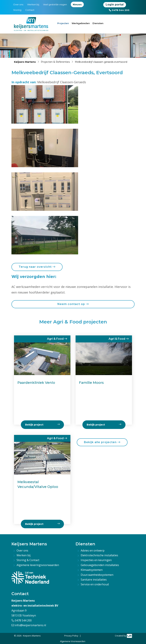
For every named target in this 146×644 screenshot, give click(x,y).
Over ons (18, 4)
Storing (17, 10)
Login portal (115, 5)
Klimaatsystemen (92, 570)
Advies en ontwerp (93, 550)
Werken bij (33, 4)
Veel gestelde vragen (55, 4)
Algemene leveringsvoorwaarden (38, 565)
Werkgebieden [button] (81, 23)
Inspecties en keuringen (96, 560)
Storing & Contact (28, 560)
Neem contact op (73, 304)
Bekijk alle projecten (102, 442)
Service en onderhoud (95, 584)
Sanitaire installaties (94, 580)
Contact (30, 10)
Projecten (63, 23)
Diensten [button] (98, 23)
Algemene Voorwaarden (73, 641)
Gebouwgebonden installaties (100, 565)
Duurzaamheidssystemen (97, 575)
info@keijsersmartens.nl (29, 625)
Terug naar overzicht (37, 267)
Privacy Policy (71, 636)
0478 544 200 (119, 10)
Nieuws (77, 4)
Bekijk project (42, 524)
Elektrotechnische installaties (99, 555)
